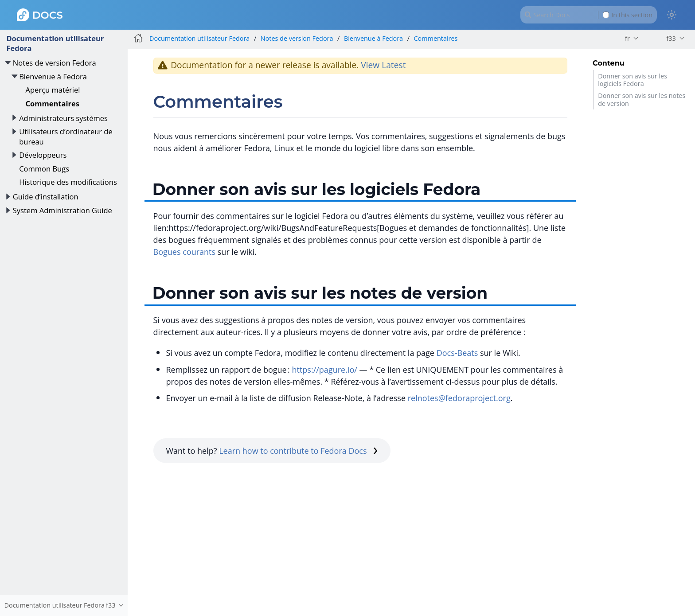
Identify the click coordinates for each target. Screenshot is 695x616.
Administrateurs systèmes (63, 118)
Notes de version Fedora (55, 63)
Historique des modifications (68, 182)
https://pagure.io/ (324, 370)
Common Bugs (44, 169)
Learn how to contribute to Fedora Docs (298, 451)
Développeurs (43, 155)
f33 (671, 38)
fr (627, 38)
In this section (628, 15)
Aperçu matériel (53, 90)
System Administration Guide (62, 210)
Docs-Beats (457, 353)
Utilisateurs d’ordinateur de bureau (66, 136)
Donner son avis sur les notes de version (642, 99)
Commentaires (53, 103)
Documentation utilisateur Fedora (55, 43)
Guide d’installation (46, 197)
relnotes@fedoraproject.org (459, 398)
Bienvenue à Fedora (53, 76)
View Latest (383, 65)
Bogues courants (185, 252)
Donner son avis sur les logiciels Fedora (633, 80)
